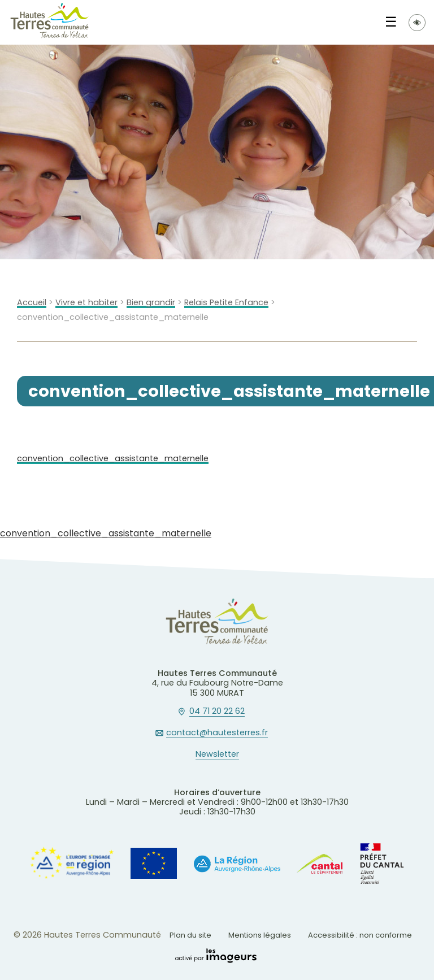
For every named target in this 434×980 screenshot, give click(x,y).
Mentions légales (260, 935)
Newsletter (217, 754)
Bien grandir (151, 303)
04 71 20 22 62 (217, 712)
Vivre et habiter (86, 303)
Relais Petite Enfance (226, 303)
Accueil (32, 303)
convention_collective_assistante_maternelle (113, 459)
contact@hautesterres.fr (217, 733)
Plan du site (190, 935)
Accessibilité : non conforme (360, 935)
